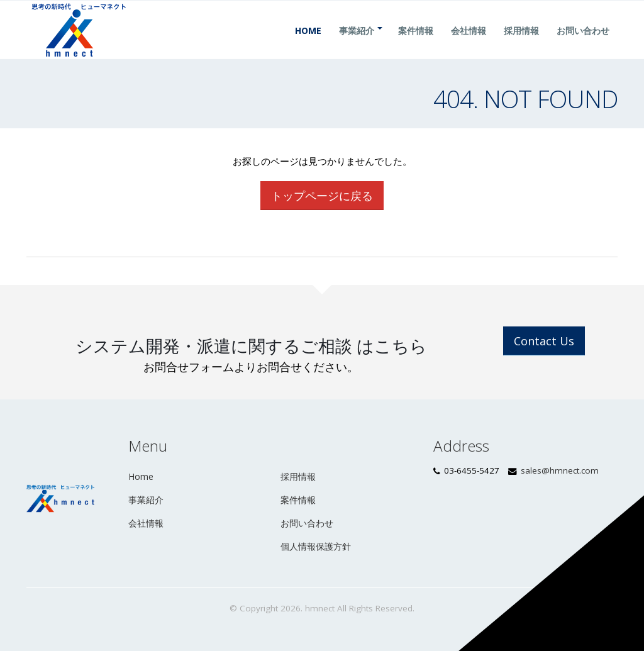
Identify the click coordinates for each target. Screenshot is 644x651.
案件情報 (416, 46)
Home (308, 46)
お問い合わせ (583, 46)
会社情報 (469, 46)
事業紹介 (357, 46)
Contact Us (544, 341)
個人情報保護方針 (316, 546)
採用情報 (521, 46)
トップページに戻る (322, 196)
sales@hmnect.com (560, 470)
